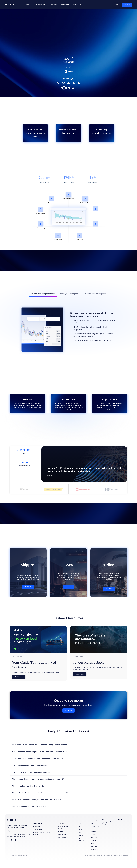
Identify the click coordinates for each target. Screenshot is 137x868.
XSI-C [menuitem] (79, 831)
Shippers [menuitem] (61, 831)
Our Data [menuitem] (93, 842)
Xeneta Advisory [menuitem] (38, 837)
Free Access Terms (107, 863)
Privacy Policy (89, 863)
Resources (64, 5)
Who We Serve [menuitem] (63, 828)
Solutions (26, 5)
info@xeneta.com (12, 839)
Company (76, 5)
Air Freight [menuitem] (37, 834)
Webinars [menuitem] (81, 843)
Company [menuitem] (94, 828)
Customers (52, 5)
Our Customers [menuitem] (63, 845)
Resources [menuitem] (81, 828)
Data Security (126, 863)
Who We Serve (39, 5)
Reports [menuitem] (80, 837)
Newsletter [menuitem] (94, 854)
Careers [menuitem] (93, 848)
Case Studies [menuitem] (62, 842)
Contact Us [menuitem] (94, 857)
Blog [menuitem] (79, 834)
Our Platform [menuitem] (95, 834)
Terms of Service (97, 863)
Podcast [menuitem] (80, 840)
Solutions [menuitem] (36, 828)
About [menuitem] (92, 831)
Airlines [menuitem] (61, 839)
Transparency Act (117, 863)
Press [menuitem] (92, 851)
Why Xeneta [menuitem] (94, 845)
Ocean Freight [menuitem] (38, 831)
